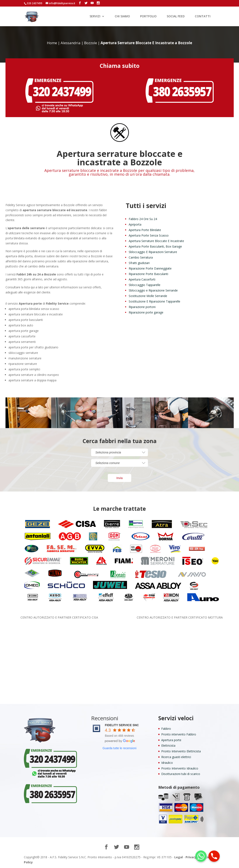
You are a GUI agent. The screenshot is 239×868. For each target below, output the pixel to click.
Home (52, 43)
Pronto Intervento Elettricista (181, 751)
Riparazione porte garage (146, 312)
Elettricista (168, 745)
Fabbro (166, 729)
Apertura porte (171, 740)
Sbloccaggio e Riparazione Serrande (153, 290)
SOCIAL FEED (176, 16)
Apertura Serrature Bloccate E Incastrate (156, 241)
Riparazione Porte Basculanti (148, 274)
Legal (179, 857)
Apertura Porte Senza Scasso (149, 235)
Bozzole (91, 43)
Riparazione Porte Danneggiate (150, 268)
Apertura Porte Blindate (145, 230)
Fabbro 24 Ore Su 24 (143, 219)
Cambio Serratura (141, 257)
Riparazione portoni (142, 307)
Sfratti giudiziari (139, 263)
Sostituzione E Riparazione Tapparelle (154, 301)
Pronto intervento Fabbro (179, 734)
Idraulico (167, 763)
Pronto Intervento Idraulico (180, 768)
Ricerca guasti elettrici (176, 757)
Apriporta (135, 224)
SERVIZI (95, 16)
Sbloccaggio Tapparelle (145, 285)
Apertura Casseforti (142, 279)
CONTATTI (203, 16)
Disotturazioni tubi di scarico (181, 774)
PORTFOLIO (148, 16)
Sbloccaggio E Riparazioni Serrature (153, 252)
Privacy (191, 857)
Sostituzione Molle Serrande (148, 296)
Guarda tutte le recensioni (119, 748)
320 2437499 (35, 3)
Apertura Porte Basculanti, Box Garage (155, 246)
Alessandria (71, 43)
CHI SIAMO (122, 16)
